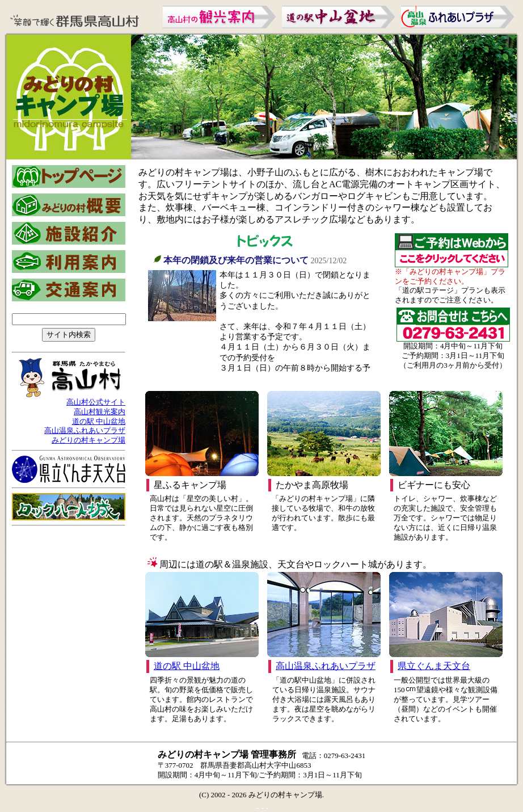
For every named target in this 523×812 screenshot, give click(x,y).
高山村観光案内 (100, 412)
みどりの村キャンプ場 (88, 440)
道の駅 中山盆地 (99, 421)
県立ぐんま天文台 (434, 666)
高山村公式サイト (96, 402)
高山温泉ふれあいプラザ (85, 430)
